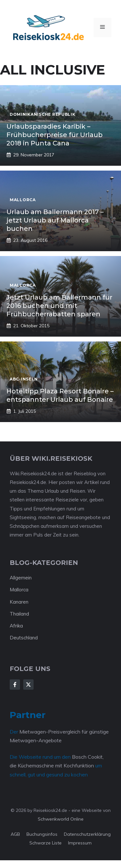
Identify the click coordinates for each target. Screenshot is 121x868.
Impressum (80, 843)
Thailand (19, 614)
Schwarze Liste (45, 843)
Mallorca (19, 590)
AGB (15, 834)
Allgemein (21, 578)
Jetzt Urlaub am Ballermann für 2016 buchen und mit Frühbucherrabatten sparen (59, 306)
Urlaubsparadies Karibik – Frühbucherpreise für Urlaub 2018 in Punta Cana (55, 135)
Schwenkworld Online (61, 819)
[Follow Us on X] (28, 685)
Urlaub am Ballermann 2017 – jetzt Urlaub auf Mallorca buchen (55, 220)
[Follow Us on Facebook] (15, 685)
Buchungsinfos (42, 834)
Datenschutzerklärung (87, 834)
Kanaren (19, 602)
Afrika (16, 626)
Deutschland (24, 638)
